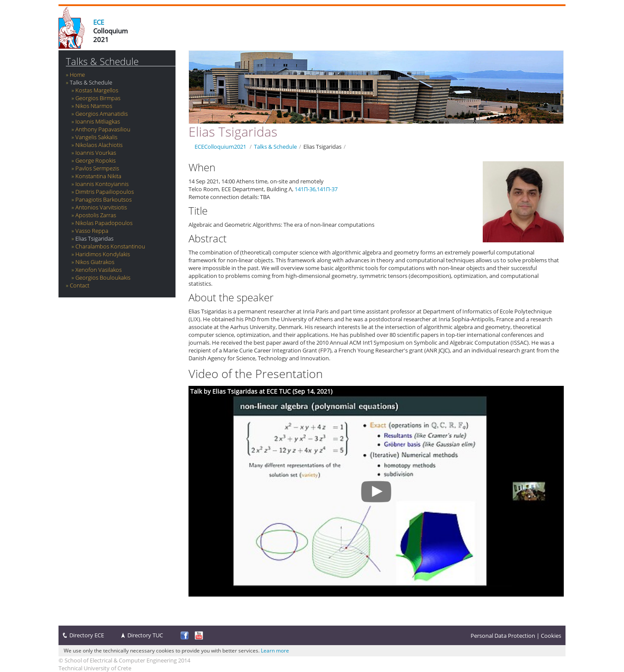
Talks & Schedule (102, 61)
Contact (80, 285)
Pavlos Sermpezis (97, 168)
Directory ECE (87, 635)
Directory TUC (145, 635)
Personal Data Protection (503, 636)
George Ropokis (96, 160)
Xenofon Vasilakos (99, 270)
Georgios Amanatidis (102, 114)
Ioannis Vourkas (96, 153)
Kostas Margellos (97, 90)
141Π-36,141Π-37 (316, 189)
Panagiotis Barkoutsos (104, 199)
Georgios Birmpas (98, 98)
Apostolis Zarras (96, 215)
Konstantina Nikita (98, 176)
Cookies (551, 636)
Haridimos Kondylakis (103, 254)
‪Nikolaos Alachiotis (99, 145)
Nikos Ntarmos (94, 106)
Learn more (275, 651)
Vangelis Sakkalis (96, 137)
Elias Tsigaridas (94, 238)
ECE (99, 22)
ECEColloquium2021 (220, 147)
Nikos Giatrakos (95, 262)
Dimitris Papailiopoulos (105, 192)
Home (77, 75)
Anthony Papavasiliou (103, 129)
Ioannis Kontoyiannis (102, 184)
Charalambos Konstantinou (110, 246)
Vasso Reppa (92, 231)
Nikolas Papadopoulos (104, 223)
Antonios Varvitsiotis (101, 207)
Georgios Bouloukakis (103, 277)
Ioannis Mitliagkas (98, 121)
